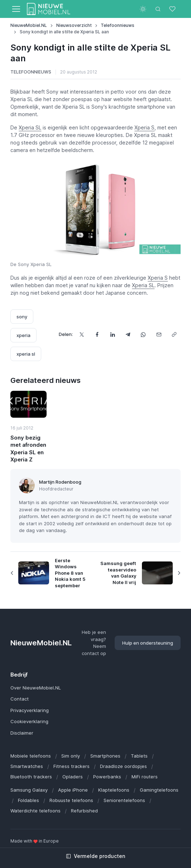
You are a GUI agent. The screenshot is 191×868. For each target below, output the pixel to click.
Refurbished (84, 811)
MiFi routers (145, 777)
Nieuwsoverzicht (74, 25)
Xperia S (144, 127)
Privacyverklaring (30, 710)
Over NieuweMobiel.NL (36, 688)
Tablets (139, 756)
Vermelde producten (95, 856)
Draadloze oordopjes (123, 766)
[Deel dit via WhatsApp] (144, 334)
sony (22, 317)
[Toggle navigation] (16, 9)
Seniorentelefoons (124, 800)
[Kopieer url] (174, 334)
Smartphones (105, 756)
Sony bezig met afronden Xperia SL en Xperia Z (28, 449)
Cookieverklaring (29, 721)
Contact (20, 699)
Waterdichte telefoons (35, 811)
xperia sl (26, 354)
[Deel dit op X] (82, 334)
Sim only (71, 756)
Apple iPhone (73, 790)
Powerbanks (107, 777)
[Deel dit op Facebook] (97, 334)
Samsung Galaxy (29, 790)
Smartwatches (27, 766)
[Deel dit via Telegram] (128, 334)
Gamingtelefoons (159, 790)
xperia (23, 335)
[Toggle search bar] (158, 9)
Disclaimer (22, 733)
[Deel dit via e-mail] (159, 334)
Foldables (28, 800)
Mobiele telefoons (31, 756)
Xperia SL (30, 127)
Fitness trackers (71, 766)
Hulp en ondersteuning (148, 643)
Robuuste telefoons (71, 800)
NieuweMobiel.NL (29, 25)
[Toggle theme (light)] (143, 9)
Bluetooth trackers (31, 777)
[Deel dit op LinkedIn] (113, 334)
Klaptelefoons (114, 790)
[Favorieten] (173, 9)
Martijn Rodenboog (60, 482)
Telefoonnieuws (118, 25)
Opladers (73, 777)
